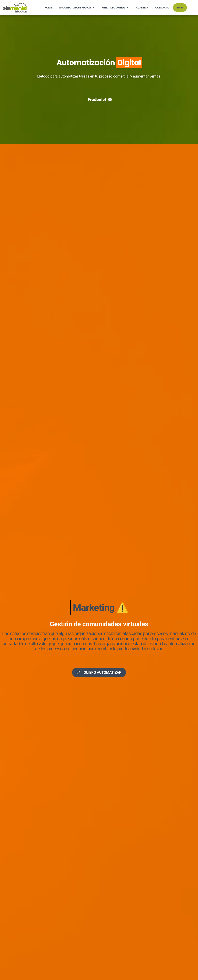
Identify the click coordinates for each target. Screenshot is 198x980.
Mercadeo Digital (115, 8)
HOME (48, 8)
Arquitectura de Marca (77, 8)
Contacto (162, 8)
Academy (142, 8)
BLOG (180, 8)
